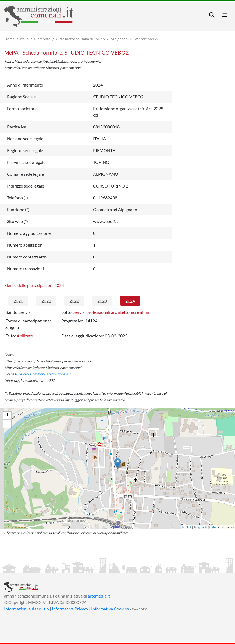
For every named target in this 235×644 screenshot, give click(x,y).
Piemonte (42, 39)
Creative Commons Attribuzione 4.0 (43, 374)
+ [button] (7, 416)
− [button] (7, 424)
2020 (18, 301)
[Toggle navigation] (212, 15)
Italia (24, 39)
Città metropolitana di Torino (80, 39)
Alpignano (119, 39)
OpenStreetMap (207, 527)
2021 (46, 301)
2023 (102, 301)
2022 (74, 301)
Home (9, 39)
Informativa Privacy (70, 609)
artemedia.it (99, 596)
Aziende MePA (146, 39)
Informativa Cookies (110, 609)
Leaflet (187, 527)
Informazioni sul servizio (26, 609)
